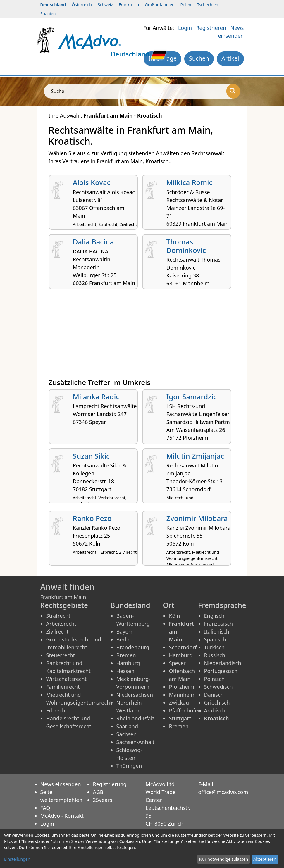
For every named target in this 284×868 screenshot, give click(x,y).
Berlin (124, 639)
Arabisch (215, 710)
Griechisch (217, 703)
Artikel (230, 58)
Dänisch (214, 695)
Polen (186, 5)
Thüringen (129, 766)
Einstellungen (17, 859)
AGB (98, 792)
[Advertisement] (142, 336)
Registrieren (211, 28)
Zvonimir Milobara (197, 518)
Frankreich (129, 5)
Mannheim (182, 695)
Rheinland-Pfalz (136, 718)
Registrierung (110, 784)
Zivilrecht (57, 631)
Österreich (82, 5)
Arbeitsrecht (61, 624)
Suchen (199, 58)
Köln (175, 616)
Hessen (125, 671)
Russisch (215, 655)
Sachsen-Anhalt (135, 742)
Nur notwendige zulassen (224, 859)
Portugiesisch (221, 671)
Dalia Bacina (93, 242)
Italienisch (217, 631)
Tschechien (208, 5)
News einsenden (61, 784)
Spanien (48, 14)
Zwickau (179, 703)
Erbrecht (57, 710)
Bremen (126, 655)
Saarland (127, 726)
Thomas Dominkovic (186, 246)
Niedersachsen (135, 695)
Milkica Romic (189, 182)
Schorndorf (183, 647)
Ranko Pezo (92, 518)
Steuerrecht (61, 655)
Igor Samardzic (192, 397)
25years (103, 800)
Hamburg (128, 663)
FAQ (45, 808)
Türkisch (214, 647)
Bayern (125, 631)
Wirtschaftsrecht (67, 679)
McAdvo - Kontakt (62, 816)
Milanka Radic (96, 397)
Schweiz (105, 5)
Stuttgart (180, 718)
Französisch (219, 624)
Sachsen (127, 734)
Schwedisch (218, 687)
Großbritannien (160, 5)
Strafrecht (58, 616)
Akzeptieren (265, 859)
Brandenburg (133, 647)
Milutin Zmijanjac (195, 456)
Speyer (178, 663)
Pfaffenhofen (185, 710)
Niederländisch (223, 663)
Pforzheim (182, 687)
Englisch (214, 616)
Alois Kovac (92, 182)
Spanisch (215, 639)
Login (185, 28)
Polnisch (215, 679)
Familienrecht (63, 687)
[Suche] (233, 91)
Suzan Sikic (91, 456)
